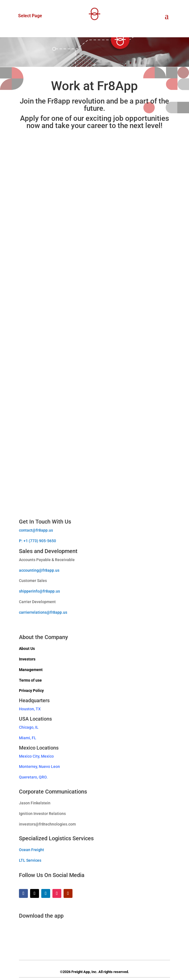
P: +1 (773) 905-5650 (37, 541)
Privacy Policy (31, 691)
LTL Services (30, 860)
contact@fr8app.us (36, 530)
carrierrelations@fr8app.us (43, 612)
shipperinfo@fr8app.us (39, 591)
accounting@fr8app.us (39, 570)
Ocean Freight (31, 850)
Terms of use (30, 680)
